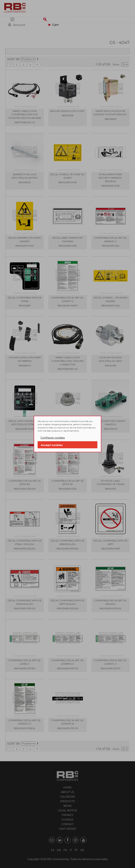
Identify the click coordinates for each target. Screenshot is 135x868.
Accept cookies (52, 445)
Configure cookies (53, 438)
